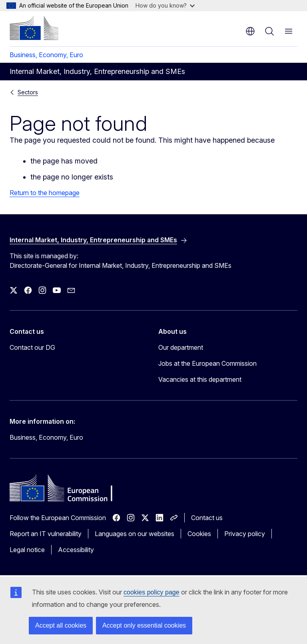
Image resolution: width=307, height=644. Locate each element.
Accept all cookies (61, 625)
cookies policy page (152, 592)
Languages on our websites (135, 534)
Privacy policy (245, 534)
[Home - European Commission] (34, 28)
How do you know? (165, 5)
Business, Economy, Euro (46, 55)
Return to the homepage (45, 193)
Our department (181, 347)
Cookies (199, 534)
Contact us (207, 518)
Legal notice (27, 550)
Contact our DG (32, 347)
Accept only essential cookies (144, 625)
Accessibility (76, 550)
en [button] (250, 31)
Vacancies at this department (200, 379)
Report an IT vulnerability (46, 534)
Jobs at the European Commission (207, 363)
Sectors (28, 92)
